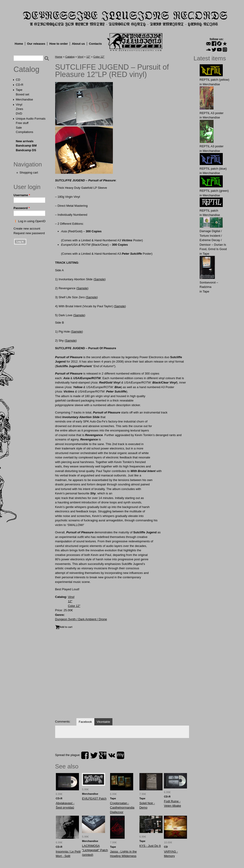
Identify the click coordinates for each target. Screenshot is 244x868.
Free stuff (22, 123)
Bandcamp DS (26, 150)
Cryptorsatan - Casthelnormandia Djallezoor (122, 808)
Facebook (85, 722)
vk (112, 755)
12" (88, 57)
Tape (19, 90)
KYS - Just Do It (150, 846)
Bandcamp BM (26, 146)
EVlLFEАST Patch (94, 799)
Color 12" (99, 57)
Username (22, 195)
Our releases (36, 44)
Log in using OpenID (32, 221)
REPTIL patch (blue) (213, 169)
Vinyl (19, 105)
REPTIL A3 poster (212, 113)
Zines (20, 109)
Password (22, 208)
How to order (59, 44)
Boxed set (23, 94)
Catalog (27, 69)
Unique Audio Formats (31, 119)
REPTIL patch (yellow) (215, 80)
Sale (19, 128)
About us (78, 44)
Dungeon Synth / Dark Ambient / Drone (81, 619)
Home (19, 44)
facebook (85, 755)
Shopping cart (29, 173)
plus (103, 755)
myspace (120, 755)
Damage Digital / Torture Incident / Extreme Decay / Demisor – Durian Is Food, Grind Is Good (213, 240)
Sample (99, 279)
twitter (94, 755)
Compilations (25, 132)
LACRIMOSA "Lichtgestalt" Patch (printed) (95, 850)
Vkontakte (103, 722)
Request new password (29, 233)
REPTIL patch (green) (214, 191)
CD (18, 80)
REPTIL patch (209, 211)
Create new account (27, 229)
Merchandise (24, 99)
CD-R (20, 85)
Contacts (95, 44)
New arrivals (25, 141)
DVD (19, 114)
